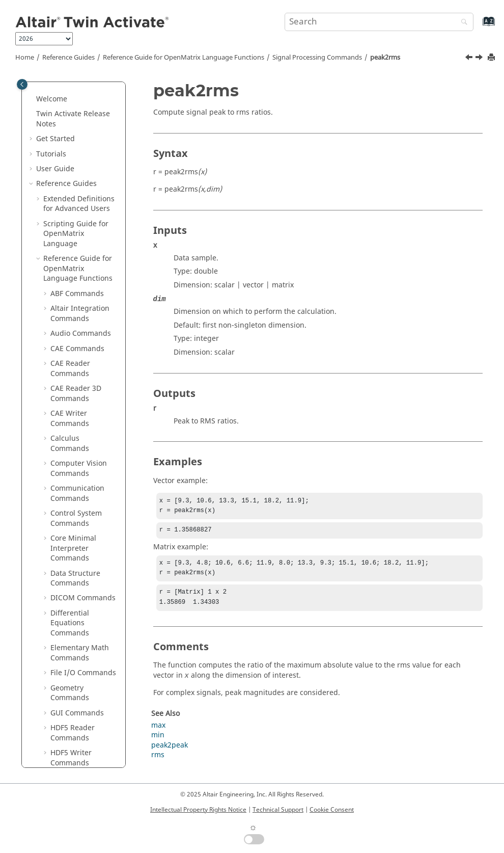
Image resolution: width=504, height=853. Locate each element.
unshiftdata (77, 537)
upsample (75, 567)
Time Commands (79, 722)
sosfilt (68, 388)
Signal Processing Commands (317, 58)
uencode (72, 523)
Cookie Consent (332, 810)
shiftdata (73, 373)
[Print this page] (492, 58)
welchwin (74, 583)
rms (158, 762)
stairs (67, 462)
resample (74, 283)
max (158, 732)
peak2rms (385, 58)
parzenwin (76, 193)
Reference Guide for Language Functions (184, 58)
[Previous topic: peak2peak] (470, 59)
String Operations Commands (81, 672)
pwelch (70, 253)
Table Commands (80, 708)
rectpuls (72, 268)
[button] (53, 89)
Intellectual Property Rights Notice (198, 810)
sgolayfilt (73, 343)
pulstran (72, 238)
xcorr (66, 597)
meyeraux (74, 148)
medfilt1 (72, 118)
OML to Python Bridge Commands (82, 767)
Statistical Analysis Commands (82, 647)
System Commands (83, 692)
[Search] (462, 23)
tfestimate (75, 478)
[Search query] (379, 22)
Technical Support (278, 810)
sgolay (68, 328)
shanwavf (74, 358)
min (158, 742)
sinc (64, 418)
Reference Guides (68, 58)
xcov (65, 612)
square (69, 403)
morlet (69, 178)
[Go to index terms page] (478, 26)
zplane (69, 628)
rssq (65, 298)
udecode (72, 508)
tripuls (69, 492)
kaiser (68, 103)
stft (63, 433)
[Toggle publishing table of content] (22, 84)
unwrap (71, 553)
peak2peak (76, 208)
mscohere (74, 163)
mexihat (71, 133)
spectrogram (79, 448)
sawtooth (73, 313)
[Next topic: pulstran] (480, 59)
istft (64, 88)
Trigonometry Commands (74, 742)
